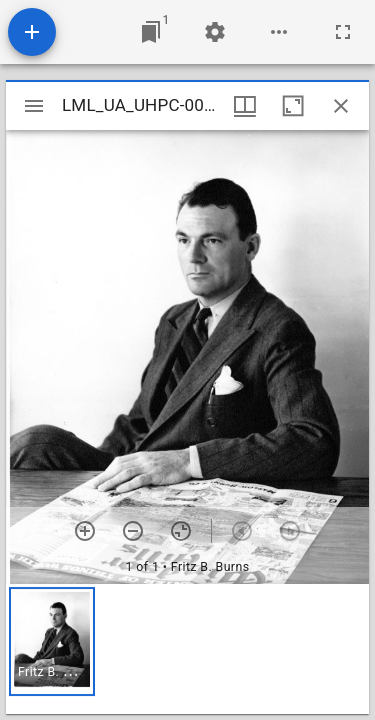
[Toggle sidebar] (34, 106)
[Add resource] (32, 32)
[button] (52, 641)
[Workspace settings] (215, 32)
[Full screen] (343, 32)
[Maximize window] (293, 106)
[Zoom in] (85, 531)
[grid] (187, 649)
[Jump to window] (151, 32)
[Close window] (341, 106)
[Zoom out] (133, 531)
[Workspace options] (279, 32)
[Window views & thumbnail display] (245, 106)
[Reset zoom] (181, 531)
